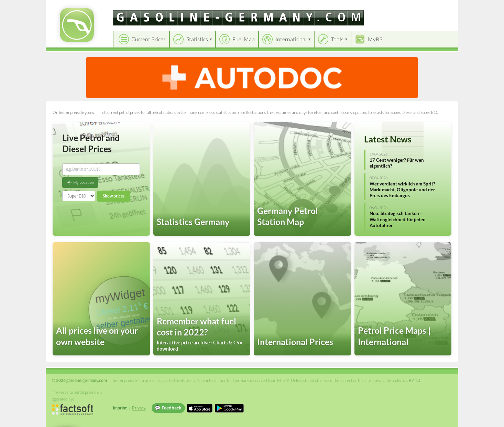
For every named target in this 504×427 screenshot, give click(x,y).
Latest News (388, 139)
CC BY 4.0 (411, 380)
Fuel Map (244, 39)
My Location (80, 182)
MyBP (375, 39)
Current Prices (149, 39)
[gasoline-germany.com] (238, 18)
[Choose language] (406, 7)
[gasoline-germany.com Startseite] (77, 25)
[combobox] (101, 169)
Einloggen (442, 7)
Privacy (139, 408)
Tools (337, 39)
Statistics (197, 39)
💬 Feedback (168, 408)
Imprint (120, 408)
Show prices (114, 196)
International (291, 39)
